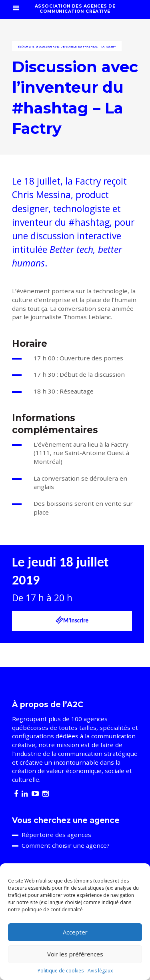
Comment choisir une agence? (66, 845)
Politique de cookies (61, 971)
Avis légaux (100, 971)
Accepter (75, 932)
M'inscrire (72, 620)
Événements (26, 47)
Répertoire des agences (56, 835)
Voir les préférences (75, 954)
